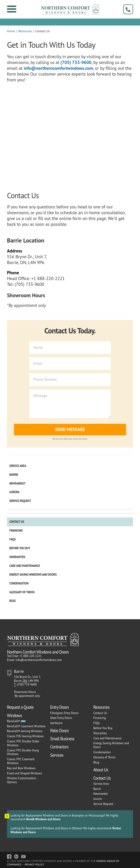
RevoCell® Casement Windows (26, 726)
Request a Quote (20, 707)
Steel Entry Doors (61, 718)
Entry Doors (60, 707)
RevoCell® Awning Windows (25, 731)
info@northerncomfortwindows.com (58, 68)
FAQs (12, 539)
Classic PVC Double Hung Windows (23, 752)
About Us (101, 770)
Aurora (14, 492)
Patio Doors (59, 731)
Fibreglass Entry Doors (64, 713)
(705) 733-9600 (76, 62)
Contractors (59, 747)
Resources (25, 31)
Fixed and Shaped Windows (24, 773)
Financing (16, 531)
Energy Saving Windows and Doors (33, 575)
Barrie (14, 475)
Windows (14, 715)
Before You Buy (20, 548)
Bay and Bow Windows (21, 768)
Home (11, 31)
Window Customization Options (22, 780)
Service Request (20, 501)
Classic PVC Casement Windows (21, 761)
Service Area (18, 466)
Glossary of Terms (22, 592)
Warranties (17, 557)
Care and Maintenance (25, 566)
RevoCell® (13, 721)
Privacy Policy (34, 864)
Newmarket (17, 483)
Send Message (70, 429)
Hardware (56, 723)
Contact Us (17, 522)
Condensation (19, 583)
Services (57, 755)
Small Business (62, 739)
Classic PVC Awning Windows (25, 736)
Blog (12, 601)
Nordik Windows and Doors (43, 819)
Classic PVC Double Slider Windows (23, 743)
